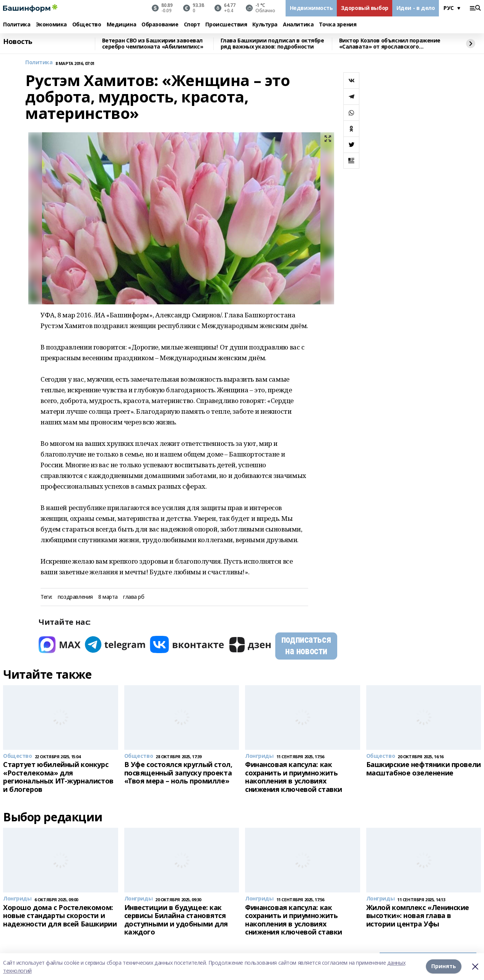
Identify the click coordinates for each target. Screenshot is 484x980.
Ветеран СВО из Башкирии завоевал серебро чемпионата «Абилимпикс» (153, 44)
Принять (444, 966)
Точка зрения (338, 25)
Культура (265, 25)
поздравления (75, 597)
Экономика (51, 25)
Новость (18, 42)
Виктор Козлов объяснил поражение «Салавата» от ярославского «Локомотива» (390, 44)
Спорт (192, 25)
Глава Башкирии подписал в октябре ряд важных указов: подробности (272, 44)
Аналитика (298, 25)
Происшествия (226, 25)
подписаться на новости (306, 645)
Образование (160, 25)
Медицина (122, 25)
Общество (87, 25)
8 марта (108, 597)
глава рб (134, 597)
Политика (17, 25)
